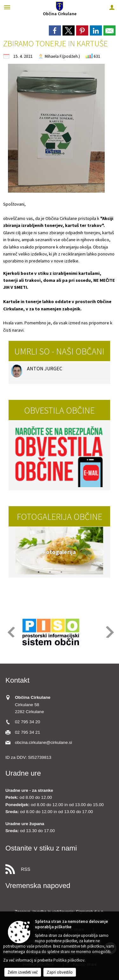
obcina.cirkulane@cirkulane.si (43, 742)
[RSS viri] (60, 867)
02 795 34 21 (27, 732)
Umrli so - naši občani (59, 351)
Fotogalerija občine (60, 517)
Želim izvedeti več (23, 972)
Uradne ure (23, 773)
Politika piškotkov (69, 960)
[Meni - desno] (112, 7)
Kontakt (17, 680)
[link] (55, 30)
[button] (16, 552)
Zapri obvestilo (60, 972)
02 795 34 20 (27, 722)
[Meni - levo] (7, 7)
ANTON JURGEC (45, 368)
